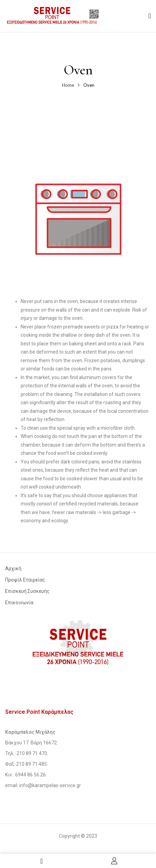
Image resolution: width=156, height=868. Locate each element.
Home (68, 85)
